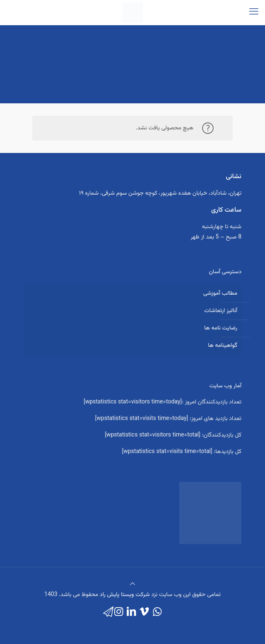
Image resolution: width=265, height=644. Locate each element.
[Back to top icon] (132, 584)
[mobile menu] (254, 12)
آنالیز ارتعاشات (221, 311)
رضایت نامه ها (221, 328)
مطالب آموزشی (220, 293)
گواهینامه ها (223, 346)
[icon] (108, 612)
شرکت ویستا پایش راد (125, 595)
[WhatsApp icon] (157, 612)
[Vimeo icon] (144, 612)
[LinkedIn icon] (131, 612)
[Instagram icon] (119, 612)
